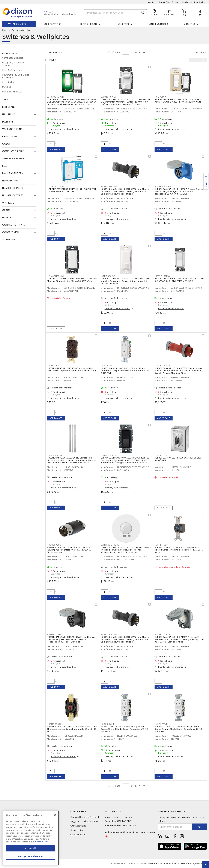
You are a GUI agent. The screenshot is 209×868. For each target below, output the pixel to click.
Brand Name (10, 136)
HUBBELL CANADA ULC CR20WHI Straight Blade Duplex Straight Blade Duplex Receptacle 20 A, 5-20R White (179, 729)
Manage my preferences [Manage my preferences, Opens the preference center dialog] (31, 856)
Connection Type (14, 225)
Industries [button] (123, 24)
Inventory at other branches (64, 129)
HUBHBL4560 (161, 545)
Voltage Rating (13, 129)
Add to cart (56, 149)
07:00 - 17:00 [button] (50, 14)
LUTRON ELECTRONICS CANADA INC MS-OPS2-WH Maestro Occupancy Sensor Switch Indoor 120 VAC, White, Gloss (125, 281)
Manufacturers (158, 24)
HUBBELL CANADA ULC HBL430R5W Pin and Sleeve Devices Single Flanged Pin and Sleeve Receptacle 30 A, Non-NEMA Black (71, 639)
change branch (69, 14)
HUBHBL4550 (54, 366)
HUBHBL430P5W (109, 186)
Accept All (31, 848)
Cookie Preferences (117, 863)
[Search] (115, 13)
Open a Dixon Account (169, 2)
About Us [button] (190, 24)
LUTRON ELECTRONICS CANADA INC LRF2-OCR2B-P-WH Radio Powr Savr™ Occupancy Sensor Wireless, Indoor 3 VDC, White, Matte (126, 550)
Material (8, 122)
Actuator (9, 240)
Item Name (8, 114)
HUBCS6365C (54, 545)
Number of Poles (13, 188)
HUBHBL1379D (161, 455)
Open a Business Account (85, 817)
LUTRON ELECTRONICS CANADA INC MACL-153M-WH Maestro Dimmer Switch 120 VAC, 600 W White (72, 280)
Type (5, 100)
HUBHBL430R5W (55, 634)
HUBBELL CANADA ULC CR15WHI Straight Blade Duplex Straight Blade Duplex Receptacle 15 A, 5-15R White (125, 729)
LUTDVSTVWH (161, 97)
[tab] (19, 54)
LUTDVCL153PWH (55, 97)
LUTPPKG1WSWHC (56, 186)
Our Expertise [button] (53, 24)
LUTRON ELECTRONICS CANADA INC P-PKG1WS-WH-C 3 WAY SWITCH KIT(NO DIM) (72, 190)
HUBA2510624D (55, 455)
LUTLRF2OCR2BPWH (111, 545)
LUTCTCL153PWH (109, 97)
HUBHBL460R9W (163, 186)
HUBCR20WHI (161, 724)
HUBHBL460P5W (109, 634)
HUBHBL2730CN (55, 724)
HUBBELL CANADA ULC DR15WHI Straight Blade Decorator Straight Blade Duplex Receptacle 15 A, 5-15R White (126, 371)
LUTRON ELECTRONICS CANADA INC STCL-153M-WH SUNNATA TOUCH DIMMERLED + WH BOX (179, 280)
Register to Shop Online (194, 2)
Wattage (8, 203)
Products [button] (20, 24)
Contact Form (78, 835)
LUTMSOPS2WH (109, 276)
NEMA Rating (10, 181)
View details (56, 329)
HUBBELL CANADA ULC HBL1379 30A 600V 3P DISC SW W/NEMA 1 (178, 459)
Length (7, 217)
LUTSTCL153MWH (163, 276)
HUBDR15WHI (107, 366)
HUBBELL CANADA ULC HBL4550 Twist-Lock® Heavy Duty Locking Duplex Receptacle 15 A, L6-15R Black (72, 369)
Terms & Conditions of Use (139, 863)
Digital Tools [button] (89, 24)
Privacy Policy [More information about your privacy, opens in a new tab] (41, 842)
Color (6, 144)
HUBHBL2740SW (163, 634)
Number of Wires (13, 195)
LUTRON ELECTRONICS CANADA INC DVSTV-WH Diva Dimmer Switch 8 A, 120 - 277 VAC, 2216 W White (180, 101)
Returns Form (78, 830)
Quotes (152, 2)
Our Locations (78, 826)
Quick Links (78, 811)
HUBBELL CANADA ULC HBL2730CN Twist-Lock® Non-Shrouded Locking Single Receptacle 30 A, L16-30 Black (72, 729)
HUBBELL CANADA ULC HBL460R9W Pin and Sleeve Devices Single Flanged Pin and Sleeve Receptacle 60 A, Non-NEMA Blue (179, 191)
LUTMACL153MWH (56, 276)
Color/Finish (11, 232)
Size (5, 166)
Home (5, 30)
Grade (6, 210)
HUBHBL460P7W (163, 366)
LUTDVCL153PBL (109, 455)
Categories (10, 54)
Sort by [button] (200, 52)
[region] (31, 838)
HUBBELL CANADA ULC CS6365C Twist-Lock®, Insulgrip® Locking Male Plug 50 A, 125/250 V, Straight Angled (69, 550)
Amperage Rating (13, 159)
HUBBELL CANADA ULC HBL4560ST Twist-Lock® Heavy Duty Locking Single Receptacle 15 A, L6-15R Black (179, 550)
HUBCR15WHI (107, 724)
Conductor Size (13, 151)
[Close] (55, 815)
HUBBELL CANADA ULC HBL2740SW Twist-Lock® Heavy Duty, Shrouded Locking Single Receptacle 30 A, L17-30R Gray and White (179, 639)
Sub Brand (9, 107)
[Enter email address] (175, 827)
